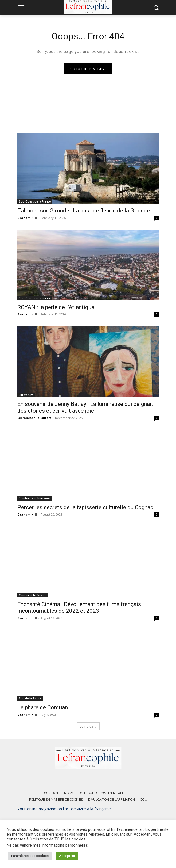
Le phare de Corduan (43, 707)
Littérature (26, 395)
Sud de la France (30, 698)
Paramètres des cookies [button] (30, 856)
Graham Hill (27, 218)
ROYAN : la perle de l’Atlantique (56, 307)
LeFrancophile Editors (34, 418)
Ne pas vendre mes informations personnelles (47, 845)
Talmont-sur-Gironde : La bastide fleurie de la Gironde (84, 211)
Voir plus (88, 726)
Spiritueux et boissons (35, 498)
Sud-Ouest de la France (35, 201)
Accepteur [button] (67, 856)
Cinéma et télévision (33, 595)
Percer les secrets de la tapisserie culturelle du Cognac (85, 507)
